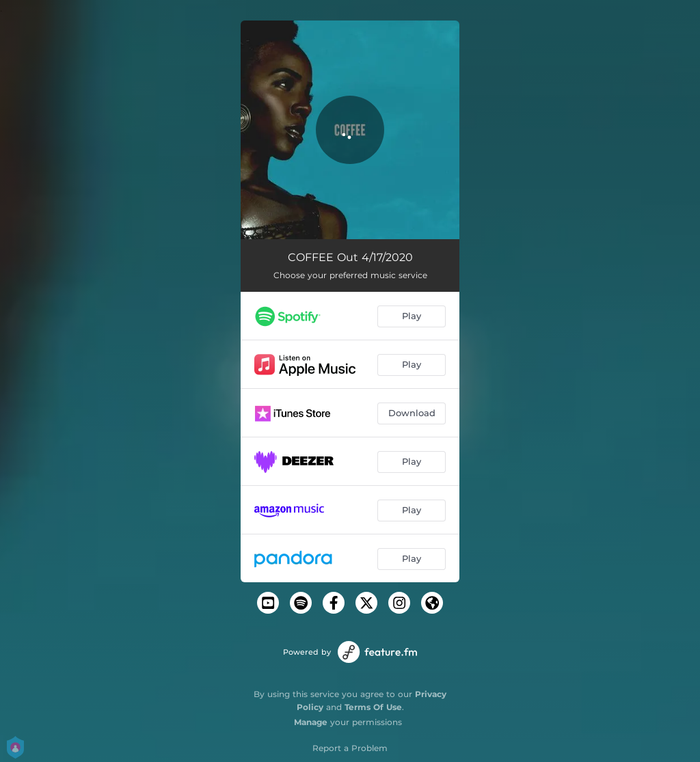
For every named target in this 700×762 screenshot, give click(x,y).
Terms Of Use (373, 707)
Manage (311, 722)
